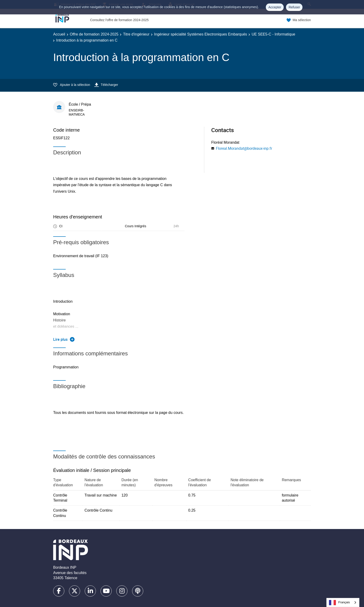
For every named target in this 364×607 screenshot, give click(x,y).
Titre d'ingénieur (136, 34)
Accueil (59, 34)
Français (339, 603)
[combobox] (343, 602)
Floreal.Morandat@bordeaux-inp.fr (244, 148)
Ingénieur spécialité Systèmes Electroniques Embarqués (201, 34)
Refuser (294, 7)
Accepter (275, 7)
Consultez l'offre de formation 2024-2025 (119, 20)
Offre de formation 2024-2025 (94, 34)
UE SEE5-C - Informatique (273, 34)
